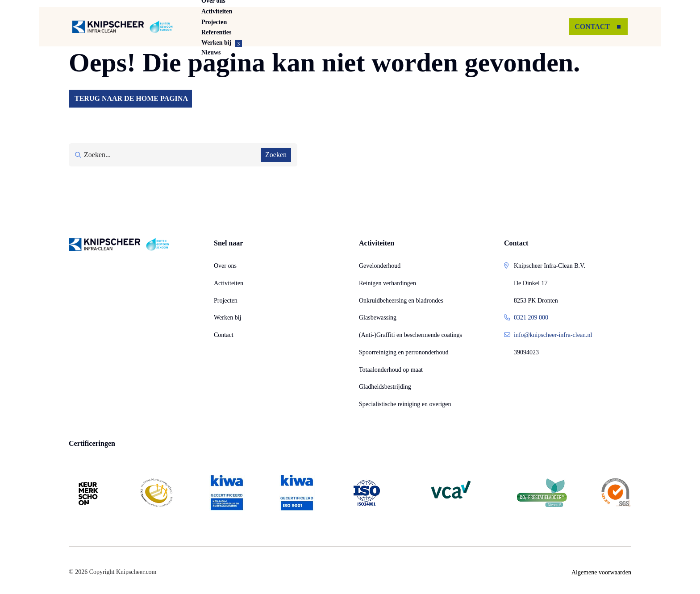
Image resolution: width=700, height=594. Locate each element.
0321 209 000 (531, 318)
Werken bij (227, 318)
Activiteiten (277, 27)
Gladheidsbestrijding (385, 387)
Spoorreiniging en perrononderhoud (404, 352)
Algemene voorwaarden (601, 572)
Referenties (386, 27)
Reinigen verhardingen (387, 283)
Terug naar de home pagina (131, 98)
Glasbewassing (378, 318)
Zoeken (276, 155)
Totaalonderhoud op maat (391, 370)
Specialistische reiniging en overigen (405, 404)
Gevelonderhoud (380, 266)
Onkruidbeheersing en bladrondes (401, 301)
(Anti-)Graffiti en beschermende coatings (410, 335)
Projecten (332, 27)
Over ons (224, 27)
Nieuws (497, 27)
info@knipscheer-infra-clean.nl (553, 335)
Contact (224, 335)
